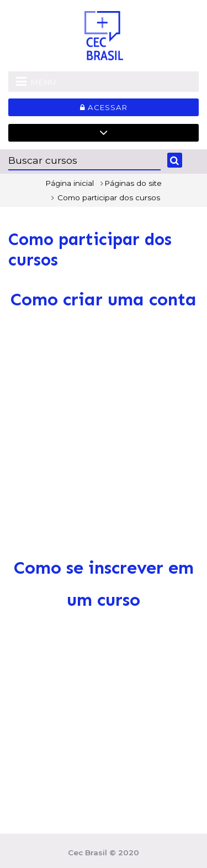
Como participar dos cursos (109, 197)
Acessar (104, 107)
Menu (36, 81)
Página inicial (70, 183)
